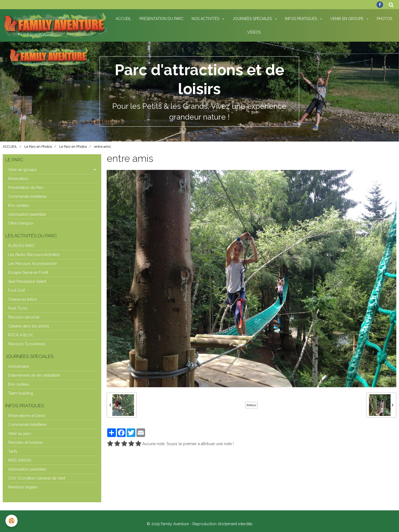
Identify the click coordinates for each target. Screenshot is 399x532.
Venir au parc (20, 434)
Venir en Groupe (347, 19)
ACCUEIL (10, 147)
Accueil (123, 19)
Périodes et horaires (26, 442)
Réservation (18, 179)
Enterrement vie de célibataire (34, 375)
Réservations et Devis (27, 416)
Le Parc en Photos (38, 147)
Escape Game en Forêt (28, 272)
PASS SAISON (20, 460)
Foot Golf (17, 290)
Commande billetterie (27, 196)
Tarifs (13, 451)
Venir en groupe (22, 170)
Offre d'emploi (21, 223)
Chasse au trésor (23, 299)
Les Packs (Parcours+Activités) (34, 255)
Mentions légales (23, 487)
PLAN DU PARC (21, 246)
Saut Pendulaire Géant (27, 281)
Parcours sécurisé (24, 317)
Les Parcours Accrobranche (32, 264)
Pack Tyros (18, 308)
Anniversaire (19, 366)
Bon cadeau (19, 205)
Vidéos (254, 32)
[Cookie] (12, 521)
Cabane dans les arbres (29, 326)
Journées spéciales (253, 19)
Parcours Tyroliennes (27, 344)
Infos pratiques (302, 19)
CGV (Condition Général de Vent (37, 478)
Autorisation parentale (27, 214)
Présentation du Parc (161, 19)
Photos (385, 19)
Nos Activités (206, 19)
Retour (251, 405)
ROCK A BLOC (21, 335)
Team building (21, 393)
